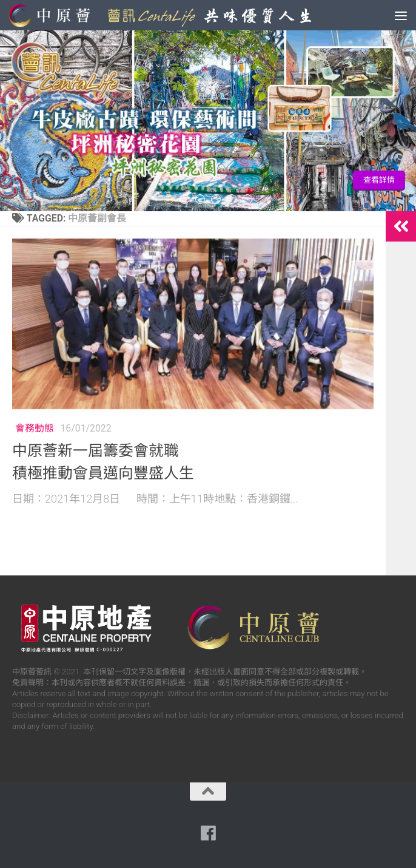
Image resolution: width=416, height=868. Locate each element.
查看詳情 (379, 180)
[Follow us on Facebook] (208, 833)
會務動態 (35, 428)
